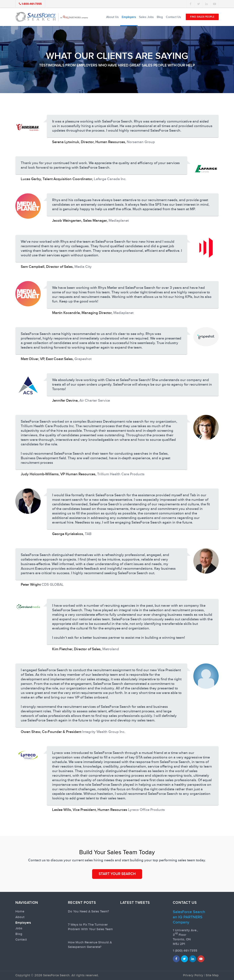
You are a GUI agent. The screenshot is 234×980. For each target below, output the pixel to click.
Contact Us (173, 17)
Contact (21, 940)
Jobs (19, 928)
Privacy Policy (193, 975)
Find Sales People (202, 17)
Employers (129, 17)
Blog (160, 17)
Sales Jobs (146, 17)
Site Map (212, 975)
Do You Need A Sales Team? (88, 912)
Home (20, 912)
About (20, 917)
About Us (112, 17)
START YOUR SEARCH (117, 874)
